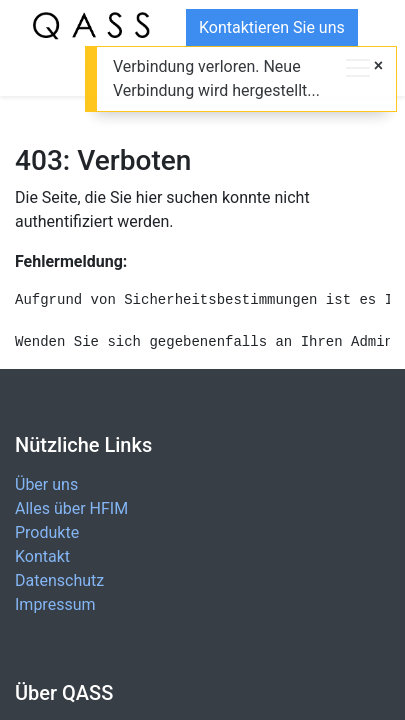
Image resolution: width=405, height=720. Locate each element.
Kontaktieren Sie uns (272, 27)
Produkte (47, 532)
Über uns (46, 484)
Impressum (55, 604)
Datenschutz (59, 580)
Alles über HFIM (71, 508)
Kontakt (42, 556)
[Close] (378, 66)
